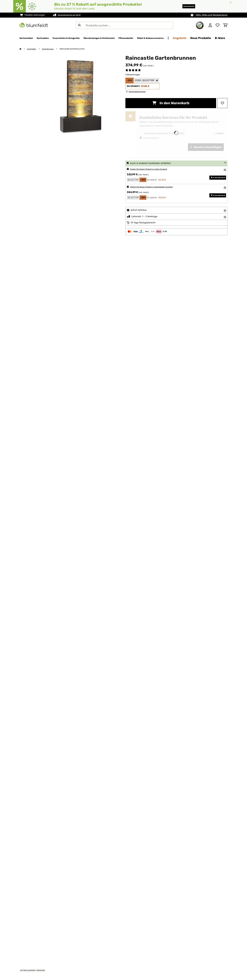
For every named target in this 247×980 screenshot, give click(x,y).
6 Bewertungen (133, 75)
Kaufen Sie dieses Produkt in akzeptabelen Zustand (158, 187)
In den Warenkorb (171, 103)
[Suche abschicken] (79, 25)
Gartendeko (33, 49)
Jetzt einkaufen (183, 6)
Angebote (225, 38)
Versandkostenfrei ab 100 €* (73, 15)
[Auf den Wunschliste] (222, 103)
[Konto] (210, 25)
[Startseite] (24, 49)
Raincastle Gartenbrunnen (78, 49)
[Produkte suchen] (124, 25)
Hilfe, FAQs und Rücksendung (212, 15)
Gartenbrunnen (52, 49)
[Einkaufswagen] (225, 25)
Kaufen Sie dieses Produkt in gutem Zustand (154, 169)
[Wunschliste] (218, 25)
